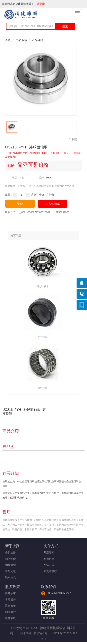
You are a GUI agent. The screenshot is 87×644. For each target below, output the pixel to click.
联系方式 (10, 577)
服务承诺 (10, 593)
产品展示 (21, 40)
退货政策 (10, 606)
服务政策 (12, 587)
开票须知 (49, 552)
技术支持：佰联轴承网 (33, 633)
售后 (7, 512)
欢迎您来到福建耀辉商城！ (19, 4)
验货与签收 (50, 571)
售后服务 (10, 600)
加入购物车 (53, 204)
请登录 (41, 4)
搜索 (65, 26)
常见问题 (10, 571)
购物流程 (10, 565)
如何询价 (10, 559)
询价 (20, 204)
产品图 (9, 447)
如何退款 (10, 612)
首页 (8, 40)
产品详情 (38, 40)
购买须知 (11, 473)
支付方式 (51, 546)
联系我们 (49, 587)
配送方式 (49, 565)
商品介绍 (11, 431)
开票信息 (49, 559)
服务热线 (10, 618)
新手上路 (12, 546)
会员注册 (10, 552)
